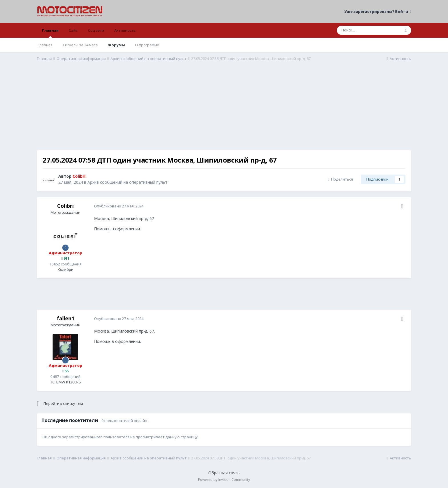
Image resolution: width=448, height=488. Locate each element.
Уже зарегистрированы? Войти (378, 11)
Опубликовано (119, 206)
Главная (50, 33)
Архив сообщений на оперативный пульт (127, 182)
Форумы (116, 45)
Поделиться (340, 179)
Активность (125, 30)
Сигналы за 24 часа (80, 45)
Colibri (65, 206)
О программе (147, 45)
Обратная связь (224, 473)
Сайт (73, 30)
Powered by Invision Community (224, 480)
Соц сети (96, 30)
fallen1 (66, 318)
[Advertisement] (224, 110)
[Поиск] (368, 30)
